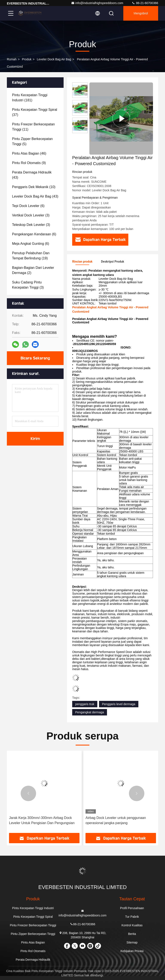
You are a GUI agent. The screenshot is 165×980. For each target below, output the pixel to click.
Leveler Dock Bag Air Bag (54, 59)
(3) (31, 215)
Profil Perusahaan (132, 908)
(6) (28, 206)
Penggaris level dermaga (119, 704)
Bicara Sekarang (35, 358)
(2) (33, 270)
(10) (34, 187)
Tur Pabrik (132, 917)
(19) (31, 256)
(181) (30, 98)
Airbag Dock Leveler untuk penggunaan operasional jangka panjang (116, 820)
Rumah (12, 59)
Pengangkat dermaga (90, 712)
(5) (32, 141)
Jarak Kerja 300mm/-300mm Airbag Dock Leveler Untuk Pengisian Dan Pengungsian (42, 820)
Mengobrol (141, 13)
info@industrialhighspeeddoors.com (97, 3)
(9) (29, 163)
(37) (35, 112)
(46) (29, 153)
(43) (32, 175)
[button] (28, 793)
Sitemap (132, 942)
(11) (33, 127)
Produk (27, 59)
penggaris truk (85, 704)
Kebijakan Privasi (132, 951)
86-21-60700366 (145, 3)
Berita (132, 934)
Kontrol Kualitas (132, 925)
